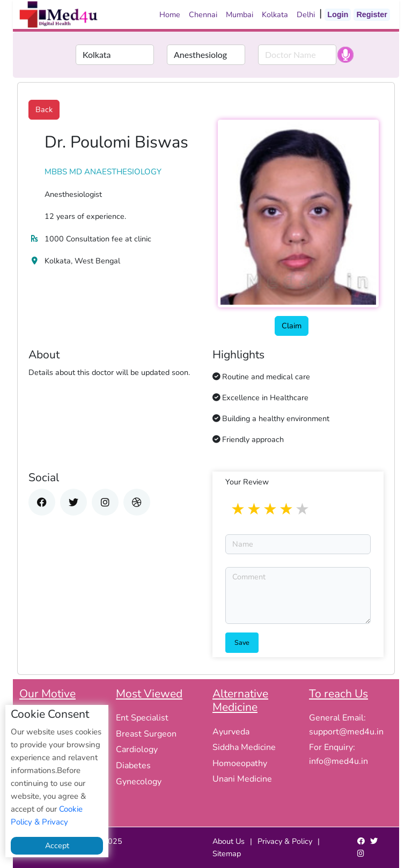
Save (242, 642)
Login (338, 14)
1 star (239, 510)
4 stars (287, 510)
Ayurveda (231, 732)
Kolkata (275, 14)
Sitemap (227, 854)
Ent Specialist (142, 718)
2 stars (255, 510)
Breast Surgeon (146, 734)
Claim (292, 326)
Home (170, 14)
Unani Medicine (242, 779)
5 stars (303, 510)
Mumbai (240, 14)
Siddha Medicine (244, 747)
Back (44, 109)
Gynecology (139, 782)
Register (372, 14)
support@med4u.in (346, 732)
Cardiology (137, 749)
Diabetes (133, 766)
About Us (229, 841)
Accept (57, 845)
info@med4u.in (339, 761)
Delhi (306, 14)
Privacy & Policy (285, 841)
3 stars (271, 510)
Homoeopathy (240, 763)
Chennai (203, 14)
